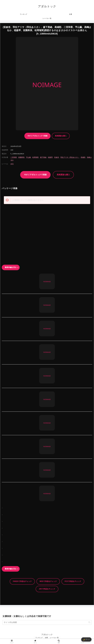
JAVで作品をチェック (47, 589)
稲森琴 (50, 157)
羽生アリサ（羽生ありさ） (70, 157)
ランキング (39, 638)
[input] (47, 622)
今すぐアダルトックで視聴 (37, 136)
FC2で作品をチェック (73, 581)
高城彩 (83, 157)
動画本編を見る (11, 267)
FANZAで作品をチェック (22, 581)
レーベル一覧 (54, 638)
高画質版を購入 (61, 136)
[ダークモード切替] (86, 639)
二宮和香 (14, 157)
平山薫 (28, 157)
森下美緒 (43, 157)
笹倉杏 (57, 157)
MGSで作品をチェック (48, 581)
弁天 (12, 164)
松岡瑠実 (35, 157)
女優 (46, 638)
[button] (89, 622)
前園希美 (21, 157)
